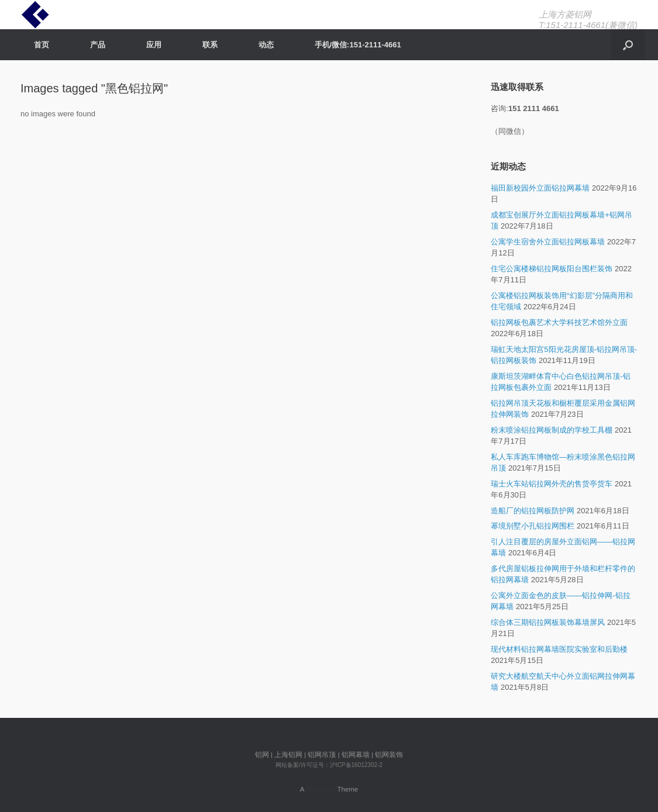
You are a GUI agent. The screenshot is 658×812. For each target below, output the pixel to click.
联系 (210, 45)
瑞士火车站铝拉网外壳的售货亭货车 (552, 484)
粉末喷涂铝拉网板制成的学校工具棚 (552, 430)
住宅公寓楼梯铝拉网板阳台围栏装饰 (552, 269)
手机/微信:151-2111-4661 (358, 45)
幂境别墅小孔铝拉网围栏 (533, 526)
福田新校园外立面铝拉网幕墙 (540, 188)
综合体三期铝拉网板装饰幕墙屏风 (548, 622)
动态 (266, 45)
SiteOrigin (321, 789)
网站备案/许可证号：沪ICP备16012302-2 (329, 765)
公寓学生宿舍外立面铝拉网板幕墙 (548, 242)
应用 (154, 45)
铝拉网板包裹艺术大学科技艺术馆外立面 (559, 322)
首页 (42, 45)
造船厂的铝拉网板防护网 (533, 511)
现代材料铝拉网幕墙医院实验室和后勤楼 (559, 649)
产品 (98, 45)
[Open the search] (628, 45)
